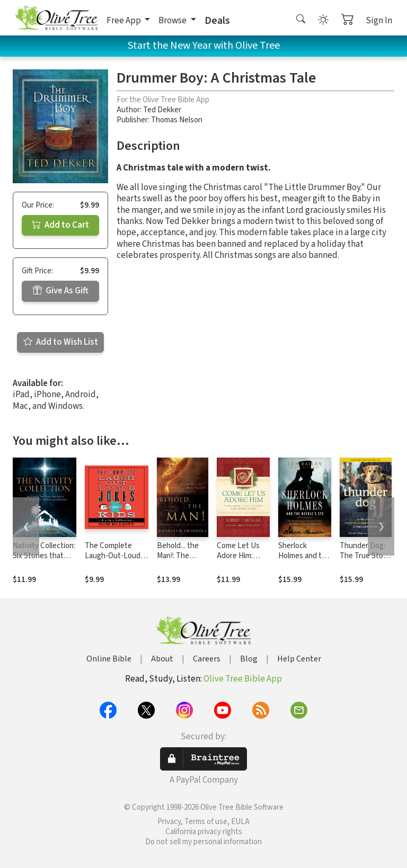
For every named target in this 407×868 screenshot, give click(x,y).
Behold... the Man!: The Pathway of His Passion (182, 561)
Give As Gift (61, 291)
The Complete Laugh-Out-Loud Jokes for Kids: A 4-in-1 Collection (116, 561)
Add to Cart (60, 225)
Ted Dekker (162, 110)
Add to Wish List (61, 342)
